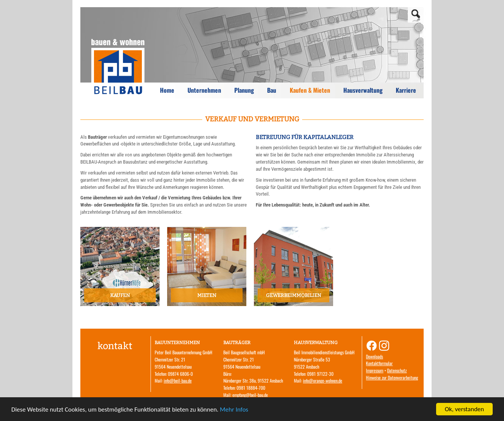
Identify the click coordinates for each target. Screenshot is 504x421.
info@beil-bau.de (178, 380)
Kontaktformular (379, 363)
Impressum (375, 370)
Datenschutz (397, 370)
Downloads (374, 356)
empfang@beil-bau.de (250, 395)
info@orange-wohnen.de (323, 380)
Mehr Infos (234, 410)
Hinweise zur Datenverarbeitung (392, 377)
